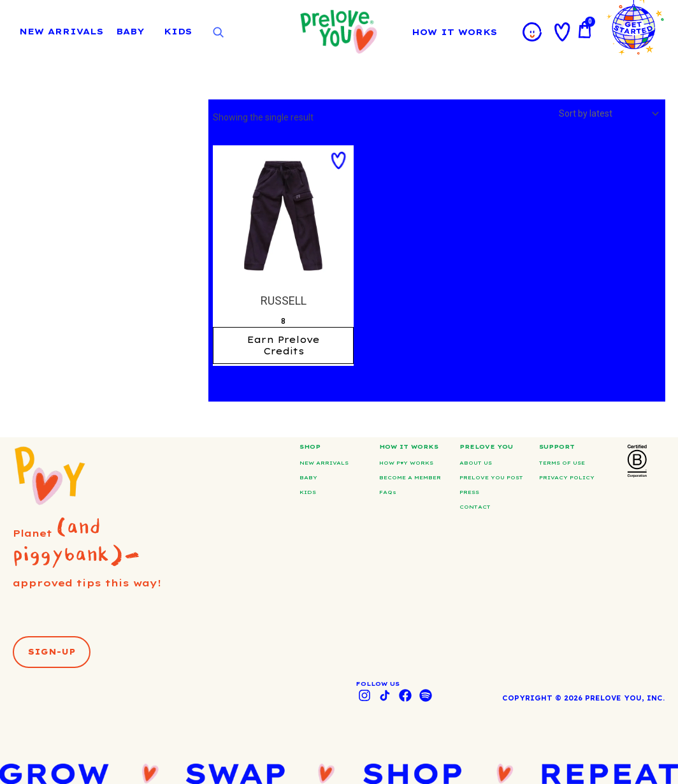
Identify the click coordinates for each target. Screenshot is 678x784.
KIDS (178, 31)
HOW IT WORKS (458, 32)
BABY (130, 31)
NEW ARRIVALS (61, 31)
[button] (338, 161)
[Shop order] (608, 113)
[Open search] (218, 33)
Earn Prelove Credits (284, 345)
